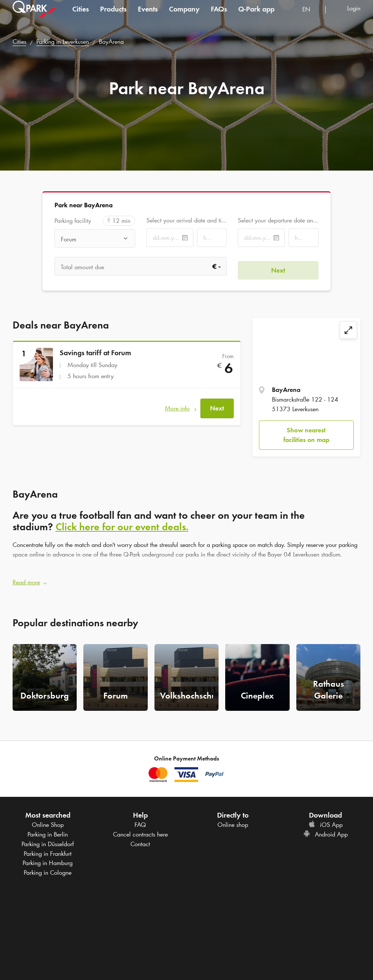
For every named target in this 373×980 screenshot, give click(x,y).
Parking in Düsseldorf (48, 840)
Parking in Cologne (48, 868)
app (256, 16)
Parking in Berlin (48, 831)
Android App (326, 831)
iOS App (326, 821)
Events (148, 16)
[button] (187, 579)
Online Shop (48, 821)
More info (177, 404)
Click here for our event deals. (122, 527)
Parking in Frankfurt (48, 849)
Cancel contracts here (140, 831)
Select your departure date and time (278, 220)
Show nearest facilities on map (306, 435)
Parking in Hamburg (48, 859)
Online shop (233, 821)
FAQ (140, 821)
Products (113, 16)
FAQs (219, 16)
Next (217, 404)
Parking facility (73, 221)
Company (184, 16)
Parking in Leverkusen (63, 42)
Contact (140, 840)
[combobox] (311, 18)
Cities (81, 16)
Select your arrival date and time (186, 220)
